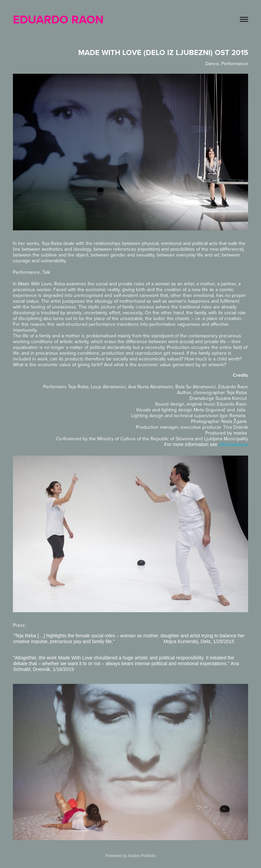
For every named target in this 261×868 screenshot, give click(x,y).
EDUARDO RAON (58, 19)
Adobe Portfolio (142, 856)
